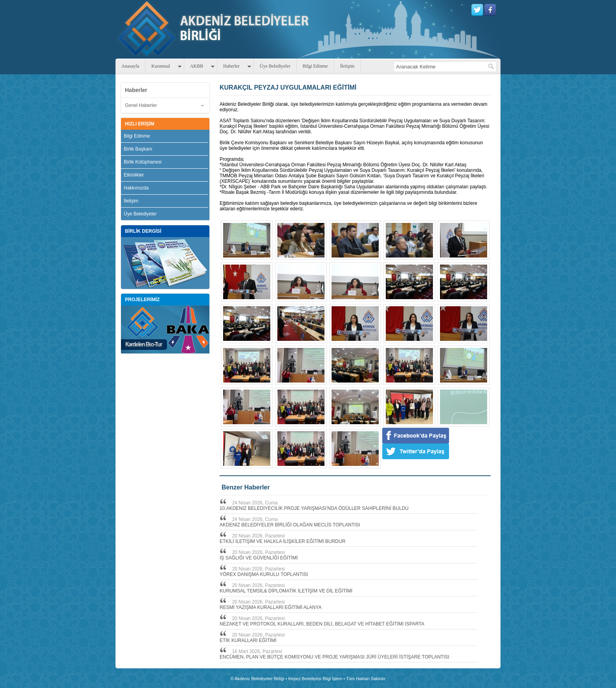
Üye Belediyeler (275, 66)
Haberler (231, 66)
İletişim (347, 66)
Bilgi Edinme (315, 66)
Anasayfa (130, 66)
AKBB (197, 66)
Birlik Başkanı (138, 149)
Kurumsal (160, 66)
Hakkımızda (136, 188)
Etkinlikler (134, 175)
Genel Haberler (141, 105)
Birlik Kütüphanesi (143, 162)
